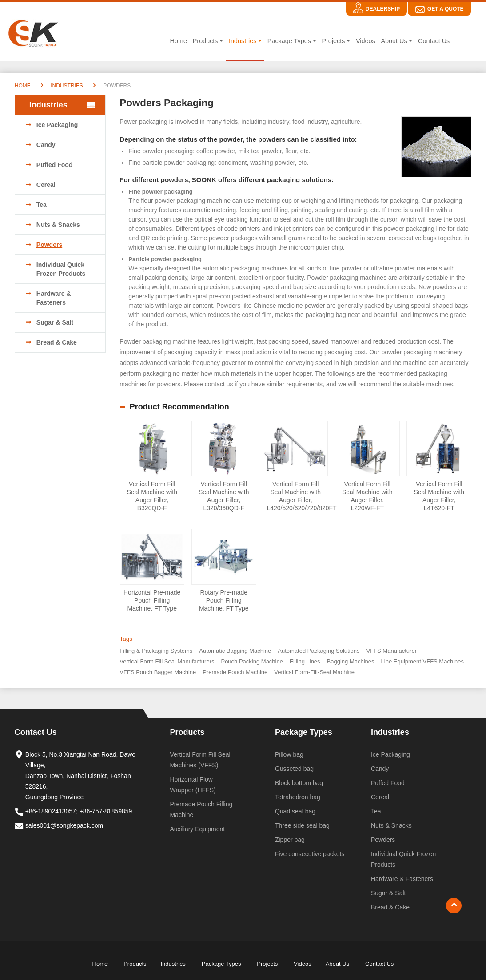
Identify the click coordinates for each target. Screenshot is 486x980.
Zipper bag (290, 840)
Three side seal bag (302, 825)
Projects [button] (333, 41)
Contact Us (434, 41)
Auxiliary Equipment (197, 829)
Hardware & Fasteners (54, 298)
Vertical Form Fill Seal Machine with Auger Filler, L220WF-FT (367, 496)
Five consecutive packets (310, 854)
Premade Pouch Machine (235, 672)
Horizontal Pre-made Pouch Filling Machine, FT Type (152, 600)
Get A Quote (446, 9)
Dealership (383, 9)
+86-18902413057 (51, 811)
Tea (42, 205)
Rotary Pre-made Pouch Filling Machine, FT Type (224, 600)
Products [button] (205, 41)
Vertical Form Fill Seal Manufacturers (167, 661)
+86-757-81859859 (106, 811)
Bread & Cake (57, 342)
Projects (267, 964)
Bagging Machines (351, 661)
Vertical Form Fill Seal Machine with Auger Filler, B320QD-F (152, 496)
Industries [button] (243, 41)
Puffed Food (55, 165)
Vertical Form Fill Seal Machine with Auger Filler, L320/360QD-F (224, 496)
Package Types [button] (289, 41)
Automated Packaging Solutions (319, 651)
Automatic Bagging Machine (235, 651)
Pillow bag (289, 754)
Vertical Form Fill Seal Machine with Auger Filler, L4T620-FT (439, 496)
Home (179, 41)
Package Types (304, 732)
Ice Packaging (57, 125)
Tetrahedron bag (298, 797)
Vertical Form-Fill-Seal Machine (314, 672)
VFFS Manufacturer (392, 651)
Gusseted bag (294, 769)
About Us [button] (394, 41)
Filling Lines (305, 661)
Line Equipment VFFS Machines (422, 661)
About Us (337, 964)
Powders (49, 245)
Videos (366, 41)
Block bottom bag (299, 783)
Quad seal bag (295, 811)
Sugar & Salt (55, 322)
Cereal (46, 185)
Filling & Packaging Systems (156, 651)
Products (187, 732)
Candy (46, 145)
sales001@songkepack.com (64, 825)
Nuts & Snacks (58, 225)
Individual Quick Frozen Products (61, 269)
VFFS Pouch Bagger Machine (158, 672)
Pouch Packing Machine (252, 661)
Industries (67, 86)
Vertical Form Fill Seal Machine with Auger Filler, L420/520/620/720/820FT (297, 496)
